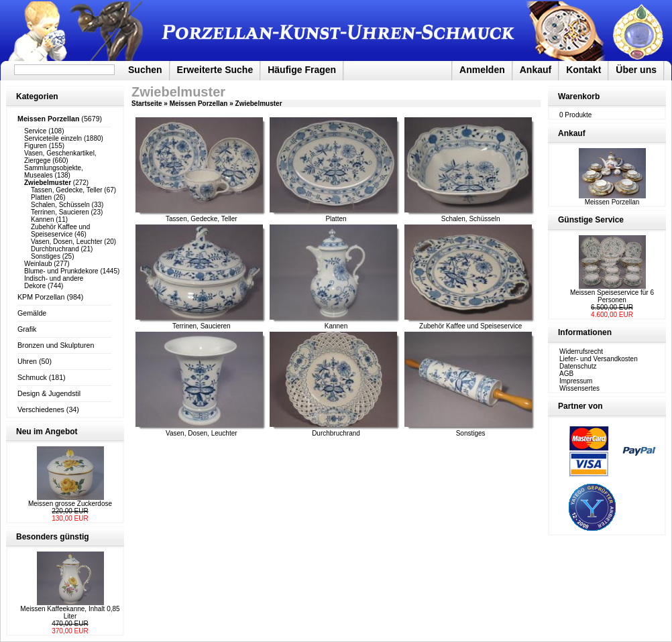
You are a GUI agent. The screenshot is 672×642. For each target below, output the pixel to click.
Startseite (147, 104)
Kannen (42, 219)
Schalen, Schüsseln (60, 205)
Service (35, 131)
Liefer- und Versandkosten (599, 359)
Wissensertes (579, 388)
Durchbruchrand (55, 249)
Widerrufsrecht (581, 351)
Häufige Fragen (302, 70)
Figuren (36, 146)
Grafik (27, 329)
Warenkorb (579, 97)
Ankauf (536, 70)
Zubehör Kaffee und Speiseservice (60, 231)
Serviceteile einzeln (53, 138)
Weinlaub (38, 264)
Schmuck (32, 377)
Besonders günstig (53, 537)
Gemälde (32, 313)
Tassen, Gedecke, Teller (67, 190)
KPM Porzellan (41, 297)
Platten (41, 197)
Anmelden (482, 70)
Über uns (636, 70)
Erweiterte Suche (215, 70)
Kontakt (583, 70)
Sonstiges (46, 256)
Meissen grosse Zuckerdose (70, 504)
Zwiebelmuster (259, 104)
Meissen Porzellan (199, 104)
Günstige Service (591, 220)
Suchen (145, 70)
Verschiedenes (41, 409)
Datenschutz (578, 366)
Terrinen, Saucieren (60, 212)
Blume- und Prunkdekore (61, 271)
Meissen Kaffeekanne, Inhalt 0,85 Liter (70, 613)
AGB (566, 374)
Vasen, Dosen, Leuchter (67, 242)
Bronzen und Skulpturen (56, 345)
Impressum (576, 381)
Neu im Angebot (47, 432)
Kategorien (37, 97)
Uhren (27, 361)
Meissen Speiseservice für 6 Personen (612, 296)
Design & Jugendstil (49, 393)
